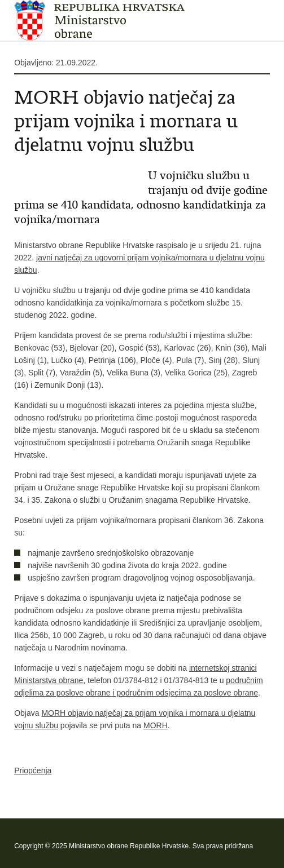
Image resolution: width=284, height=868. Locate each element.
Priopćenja (33, 770)
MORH (156, 725)
